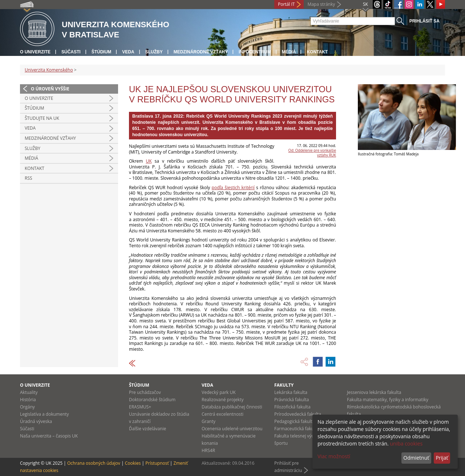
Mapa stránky (321, 4)
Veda (128, 52)
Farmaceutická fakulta (297, 429)
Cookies (133, 463)
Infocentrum (255, 52)
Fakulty (284, 385)
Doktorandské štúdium (152, 400)
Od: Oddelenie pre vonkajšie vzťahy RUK (312, 153)
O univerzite (35, 52)
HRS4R (208, 450)
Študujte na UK (42, 118)
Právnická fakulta (292, 400)
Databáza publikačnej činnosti (232, 407)
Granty (209, 421)
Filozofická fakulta (292, 407)
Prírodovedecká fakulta (298, 414)
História (28, 400)
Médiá (289, 52)
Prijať (442, 458)
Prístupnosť (157, 463)
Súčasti (71, 52)
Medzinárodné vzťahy (201, 52)
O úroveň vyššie (50, 89)
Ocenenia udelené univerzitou (232, 429)
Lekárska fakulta (291, 392)
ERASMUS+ (140, 407)
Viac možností (334, 456)
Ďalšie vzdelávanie (147, 429)
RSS (29, 178)
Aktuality (29, 392)
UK (149, 161)
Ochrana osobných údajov (94, 463)
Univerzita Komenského (49, 70)
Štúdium (102, 52)
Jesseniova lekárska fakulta (374, 392)
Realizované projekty (223, 400)
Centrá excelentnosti (223, 414)
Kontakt (317, 52)
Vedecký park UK (219, 392)
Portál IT (286, 4)
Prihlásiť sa (424, 21)
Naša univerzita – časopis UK (49, 436)
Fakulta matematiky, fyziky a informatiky (388, 400)
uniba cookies (406, 444)
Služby (154, 52)
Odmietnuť (416, 458)
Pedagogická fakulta (294, 421)
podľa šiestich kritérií (233, 188)
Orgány (27, 407)
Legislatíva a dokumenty (45, 414)
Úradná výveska (36, 421)
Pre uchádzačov (145, 392)
